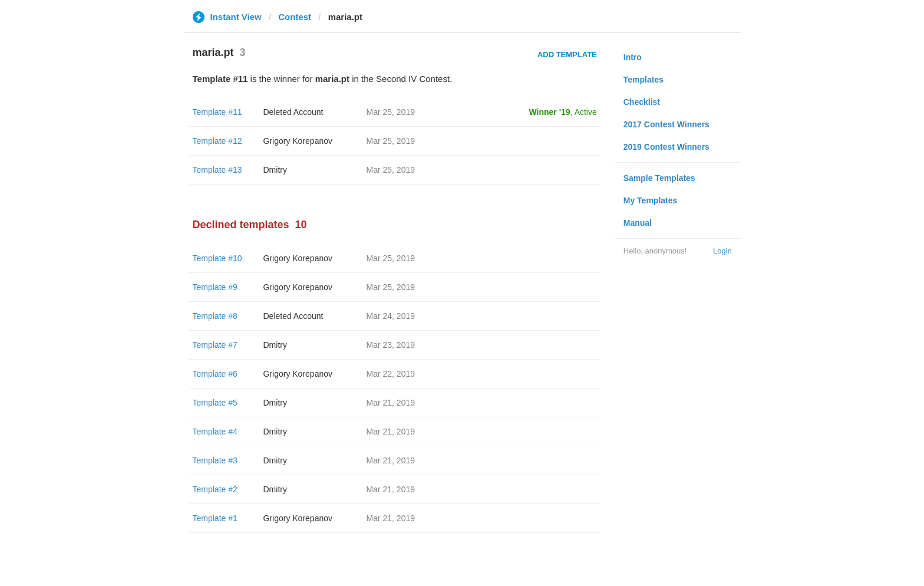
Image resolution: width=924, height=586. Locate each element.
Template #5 (215, 403)
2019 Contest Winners (666, 147)
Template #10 (217, 258)
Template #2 (215, 489)
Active (586, 112)
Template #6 (215, 374)
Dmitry (275, 170)
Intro (633, 57)
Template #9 (215, 287)
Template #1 (215, 518)
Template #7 (215, 345)
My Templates (651, 200)
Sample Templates (659, 178)
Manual (638, 223)
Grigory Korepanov (298, 141)
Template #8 (215, 316)
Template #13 (217, 170)
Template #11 (217, 112)
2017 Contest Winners (666, 124)
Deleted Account (293, 112)
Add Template (567, 55)
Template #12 (217, 141)
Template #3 (215, 460)
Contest (295, 17)
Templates (643, 80)
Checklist (642, 102)
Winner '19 (550, 112)
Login (722, 251)
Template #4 (215, 432)
